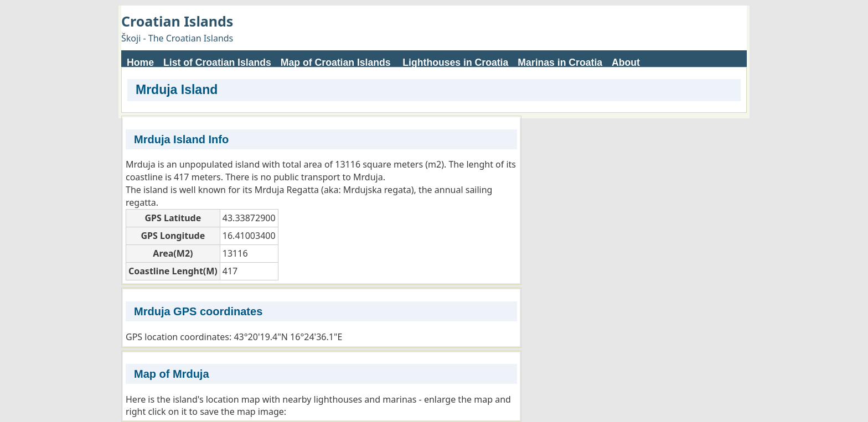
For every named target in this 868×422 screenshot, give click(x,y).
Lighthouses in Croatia (455, 62)
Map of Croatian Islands (336, 62)
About (626, 62)
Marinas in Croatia (560, 62)
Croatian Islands (177, 21)
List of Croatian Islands (217, 62)
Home (140, 62)
